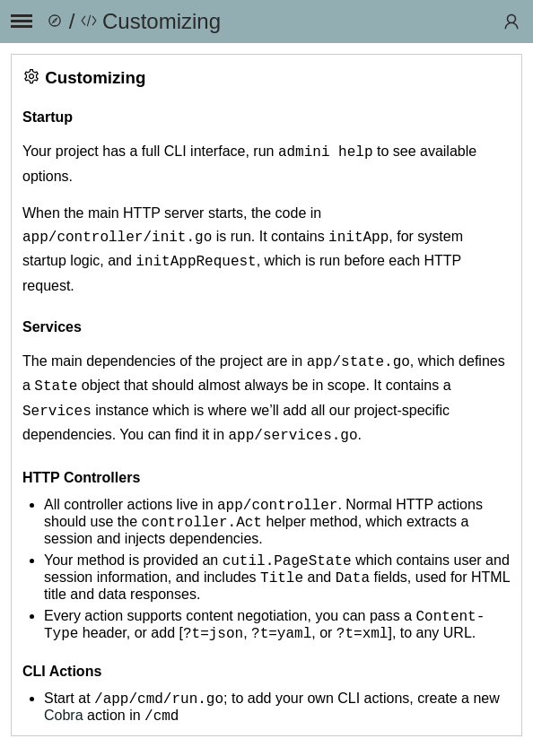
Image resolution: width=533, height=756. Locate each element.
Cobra (64, 724)
